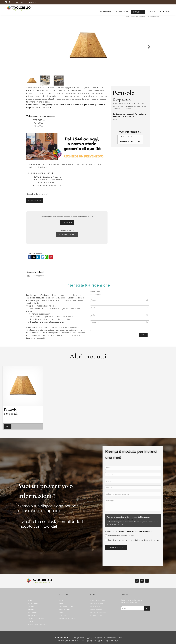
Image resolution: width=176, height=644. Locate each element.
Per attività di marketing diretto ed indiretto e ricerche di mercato (132, 540)
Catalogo (138, 12)
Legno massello (97, 616)
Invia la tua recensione (36, 619)
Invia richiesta (116, 547)
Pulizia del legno (97, 606)
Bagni (61, 612)
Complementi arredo (66, 606)
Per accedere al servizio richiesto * (120, 536)
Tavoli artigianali (97, 609)
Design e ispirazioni (98, 600)
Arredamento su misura (67, 619)
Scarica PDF (67, 222)
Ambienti (151, 12)
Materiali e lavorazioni (99, 612)
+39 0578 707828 (67, 234)
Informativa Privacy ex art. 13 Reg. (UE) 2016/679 (124, 519)
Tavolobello (106, 12)
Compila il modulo (130, 137)
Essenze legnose (97, 603)
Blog (20, 2)
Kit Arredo (62, 616)
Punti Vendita (166, 12)
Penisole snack (65, 609)
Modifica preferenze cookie (37, 625)
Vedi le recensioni (34, 616)
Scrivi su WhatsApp (130, 142)
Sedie (61, 603)
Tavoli (61, 600)
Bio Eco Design (122, 12)
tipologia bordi (35, 200)
